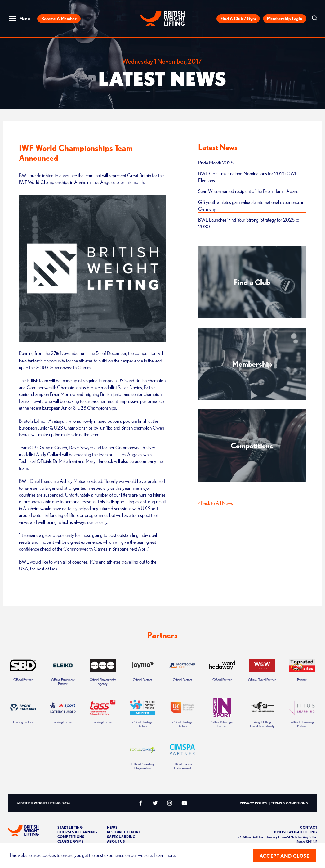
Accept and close (284, 856)
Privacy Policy (254, 803)
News (112, 827)
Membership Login (285, 19)
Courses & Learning (77, 832)
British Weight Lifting (296, 832)
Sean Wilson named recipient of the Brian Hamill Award (248, 191)
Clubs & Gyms (71, 841)
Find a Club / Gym (238, 19)
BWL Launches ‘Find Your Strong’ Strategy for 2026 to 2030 (249, 223)
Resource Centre (124, 832)
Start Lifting (70, 827)
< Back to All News (216, 503)
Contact (309, 827)
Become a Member (59, 19)
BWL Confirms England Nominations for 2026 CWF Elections (248, 177)
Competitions (71, 837)
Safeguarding (121, 837)
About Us (116, 841)
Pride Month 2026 (216, 163)
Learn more (164, 855)
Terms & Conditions (289, 803)
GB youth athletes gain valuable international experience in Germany (251, 205)
